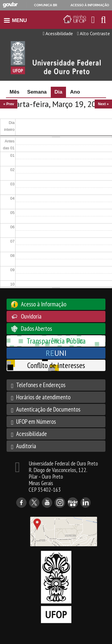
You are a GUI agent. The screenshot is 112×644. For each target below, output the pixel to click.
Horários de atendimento (43, 397)
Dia (60, 92)
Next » (103, 104)
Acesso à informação (90, 5)
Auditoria (26, 446)
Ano (75, 92)
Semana (37, 92)
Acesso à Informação (44, 304)
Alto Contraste (93, 33)
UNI (56, 353)
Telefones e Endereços (41, 385)
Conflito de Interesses (56, 365)
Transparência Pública (56, 341)
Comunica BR (46, 5)
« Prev (9, 104)
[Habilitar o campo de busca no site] (103, 21)
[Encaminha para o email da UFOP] (93, 20)
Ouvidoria (31, 316)
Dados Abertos (36, 329)
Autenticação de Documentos (48, 409)
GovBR (10, 5)
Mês (14, 92)
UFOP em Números (36, 422)
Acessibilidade (58, 33)
